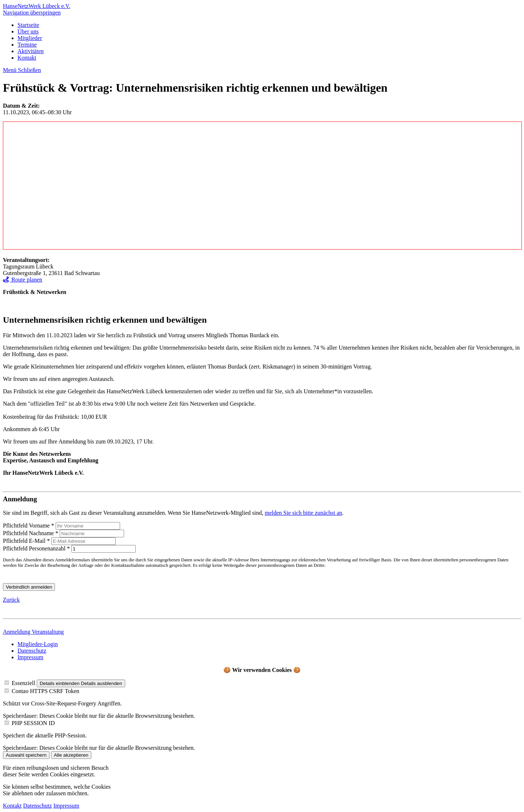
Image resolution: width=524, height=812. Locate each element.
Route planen (23, 280)
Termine (27, 45)
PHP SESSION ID (33, 723)
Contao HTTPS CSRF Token (45, 691)
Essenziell (23, 683)
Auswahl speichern (26, 755)
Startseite (28, 25)
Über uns (28, 31)
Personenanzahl (37, 548)
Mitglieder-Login (38, 644)
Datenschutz (32, 651)
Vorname (29, 526)
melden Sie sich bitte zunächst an (303, 513)
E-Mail (27, 541)
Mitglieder (30, 38)
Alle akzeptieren (71, 755)
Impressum (30, 657)
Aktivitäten (31, 51)
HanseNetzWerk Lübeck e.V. (37, 6)
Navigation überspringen (32, 13)
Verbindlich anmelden (29, 587)
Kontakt (27, 58)
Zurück (11, 600)
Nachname (31, 533)
